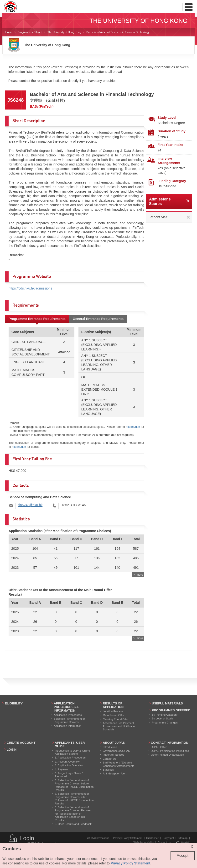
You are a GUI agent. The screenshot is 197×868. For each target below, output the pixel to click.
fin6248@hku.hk (30, 505)
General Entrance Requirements (98, 319)
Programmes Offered (30, 32)
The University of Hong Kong (64, 32)
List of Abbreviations (97, 838)
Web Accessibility (144, 842)
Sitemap (183, 838)
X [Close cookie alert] (192, 847)
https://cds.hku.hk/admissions (30, 288)
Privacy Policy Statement (128, 838)
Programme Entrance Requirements (37, 319)
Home (9, 32)
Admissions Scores (160, 201)
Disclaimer (152, 838)
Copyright (168, 838)
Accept (183, 856)
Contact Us (164, 842)
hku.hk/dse (133, 427)
